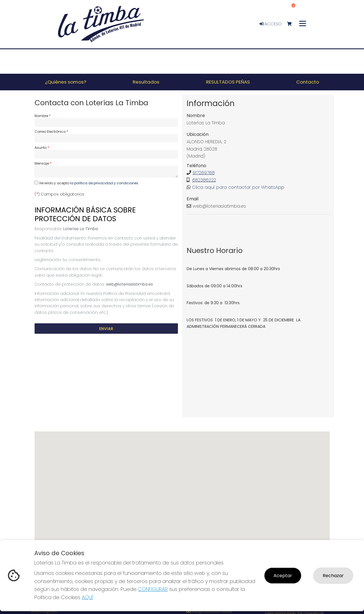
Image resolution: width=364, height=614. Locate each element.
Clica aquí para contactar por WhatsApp (238, 187)
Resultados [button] (146, 82)
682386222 (204, 180)
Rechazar (333, 576)
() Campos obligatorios (59, 194)
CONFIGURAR (153, 589)
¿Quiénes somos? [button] (66, 82)
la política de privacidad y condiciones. (105, 183)
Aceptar (283, 576)
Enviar (106, 329)
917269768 (204, 173)
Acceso (271, 24)
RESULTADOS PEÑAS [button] (228, 82)
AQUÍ (87, 597)
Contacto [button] (308, 82)
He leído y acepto (89, 183)
